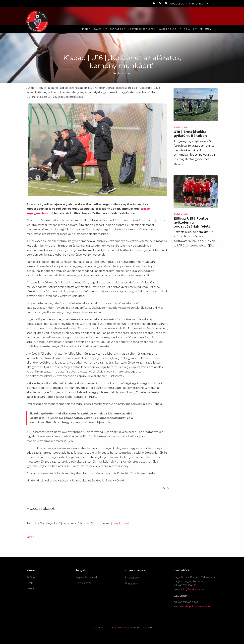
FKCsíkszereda (122, 628)
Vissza (30, 537)
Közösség (179, 4)
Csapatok (118, 29)
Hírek (86, 29)
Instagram (132, 584)
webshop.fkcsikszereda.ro (195, 606)
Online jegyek (83, 583)
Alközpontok (170, 29)
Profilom (199, 4)
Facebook (132, 578)
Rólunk (190, 29)
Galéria (100, 29)
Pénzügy (205, 29)
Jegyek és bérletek (142, 29)
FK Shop (31, 577)
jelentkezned (120, 524)
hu (214, 4)
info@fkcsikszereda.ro (194, 589)
